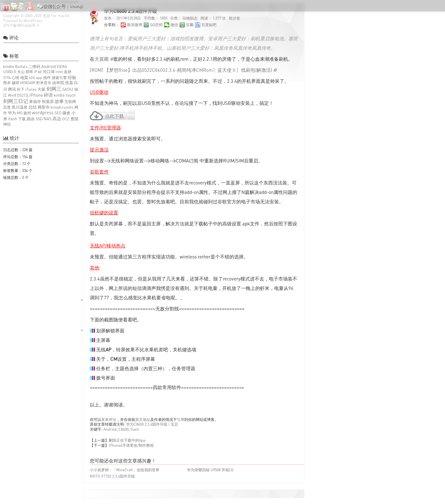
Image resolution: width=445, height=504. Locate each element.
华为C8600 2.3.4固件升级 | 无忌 (152, 424)
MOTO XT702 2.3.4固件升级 (112, 476)
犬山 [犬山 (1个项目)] (21, 72)
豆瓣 (190, 25)
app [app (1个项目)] (39, 78)
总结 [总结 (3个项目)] (32, 107)
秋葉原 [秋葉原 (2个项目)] (48, 102)
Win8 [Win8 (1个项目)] (12, 95)
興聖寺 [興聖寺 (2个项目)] (44, 107)
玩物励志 (190, 18)
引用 (181, 419)
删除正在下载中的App (127, 440)
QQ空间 (156, 25)
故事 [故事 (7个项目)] (59, 101)
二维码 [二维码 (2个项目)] (34, 67)
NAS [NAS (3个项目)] (48, 119)
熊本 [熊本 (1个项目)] (7, 83)
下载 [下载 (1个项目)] (22, 119)
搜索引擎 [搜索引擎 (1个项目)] (59, 78)
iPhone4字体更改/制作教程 (131, 445)
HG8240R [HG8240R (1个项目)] (28, 83)
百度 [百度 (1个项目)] (7, 107)
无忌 (46, 16)
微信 (174, 25)
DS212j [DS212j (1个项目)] (23, 95)
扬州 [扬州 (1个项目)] (27, 113)
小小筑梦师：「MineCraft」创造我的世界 (125, 470)
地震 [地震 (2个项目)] (24, 78)
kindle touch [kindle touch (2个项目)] (65, 95)
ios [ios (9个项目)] (32, 77)
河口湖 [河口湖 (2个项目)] (49, 72)
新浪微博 (135, 25)
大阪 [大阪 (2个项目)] (41, 89)
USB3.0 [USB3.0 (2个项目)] (10, 72)
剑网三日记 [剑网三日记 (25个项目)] (16, 101)
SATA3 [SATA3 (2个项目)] (68, 89)
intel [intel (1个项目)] (59, 72)
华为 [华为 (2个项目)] (12, 113)
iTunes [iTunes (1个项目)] (31, 89)
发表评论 (109, 419)
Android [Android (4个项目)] (49, 66)
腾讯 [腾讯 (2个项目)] (12, 89)
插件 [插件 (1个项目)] (47, 78)
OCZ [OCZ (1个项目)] (66, 119)
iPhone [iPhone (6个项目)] (36, 95)
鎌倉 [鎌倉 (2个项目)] (66, 113)
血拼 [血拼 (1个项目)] (68, 72)
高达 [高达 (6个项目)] (57, 119)
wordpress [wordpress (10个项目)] (43, 113)
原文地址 (143, 419)
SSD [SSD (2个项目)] (39, 119)
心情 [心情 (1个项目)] (15, 78)
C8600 (124, 429)
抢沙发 (234, 18)
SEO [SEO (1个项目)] (58, 113)
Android (110, 429)
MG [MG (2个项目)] (20, 113)
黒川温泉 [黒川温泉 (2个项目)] (20, 107)
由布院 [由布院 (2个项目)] (58, 83)
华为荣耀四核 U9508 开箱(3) (210, 470)
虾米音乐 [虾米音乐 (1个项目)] (44, 83)
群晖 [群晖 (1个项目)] (29, 72)
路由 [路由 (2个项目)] (30, 119)
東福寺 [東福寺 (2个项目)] (35, 102)
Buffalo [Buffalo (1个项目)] (21, 67)
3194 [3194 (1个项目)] (7, 78)
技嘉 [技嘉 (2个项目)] (69, 83)
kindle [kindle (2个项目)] (9, 67)
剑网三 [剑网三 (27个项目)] (54, 89)
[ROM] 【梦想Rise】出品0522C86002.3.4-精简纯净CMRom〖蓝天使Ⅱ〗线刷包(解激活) (183, 70)
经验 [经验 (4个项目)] (72, 77)
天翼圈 (104, 59)
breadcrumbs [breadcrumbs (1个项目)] (62, 107)
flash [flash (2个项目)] (13, 119)
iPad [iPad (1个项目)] (38, 72)
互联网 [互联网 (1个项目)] (70, 102)
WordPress (33, 21)
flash (135, 429)
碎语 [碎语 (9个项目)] (48, 95)
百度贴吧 (209, 25)
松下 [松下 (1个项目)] (21, 89)
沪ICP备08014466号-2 (21, 25)
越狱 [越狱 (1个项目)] (15, 83)
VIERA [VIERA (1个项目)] (62, 67)
